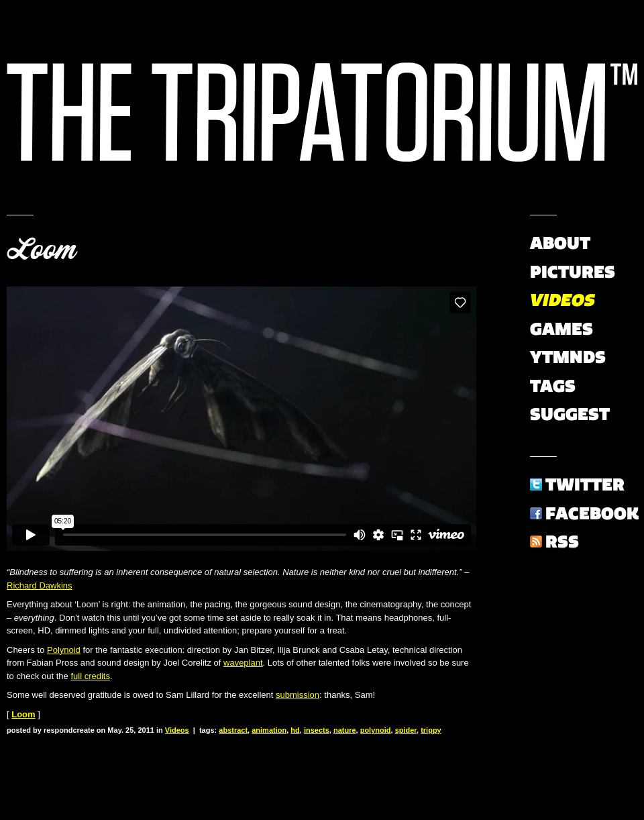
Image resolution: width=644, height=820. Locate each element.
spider (406, 730)
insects (317, 730)
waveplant (243, 663)
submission (298, 695)
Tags (553, 386)
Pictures (573, 272)
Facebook (592, 513)
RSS (562, 542)
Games (561, 329)
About (560, 243)
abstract (233, 730)
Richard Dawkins (40, 585)
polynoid (376, 730)
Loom (41, 250)
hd (295, 730)
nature (345, 730)
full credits (90, 676)
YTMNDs (568, 357)
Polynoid (64, 650)
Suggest (570, 414)
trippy (431, 730)
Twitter (585, 484)
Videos (177, 730)
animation (269, 730)
